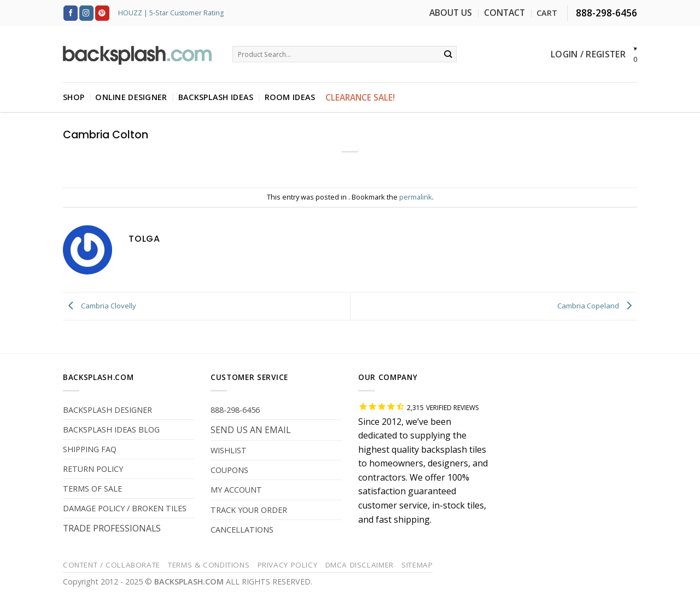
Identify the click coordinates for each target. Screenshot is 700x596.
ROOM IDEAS (290, 97)
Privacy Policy (288, 565)
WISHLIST (229, 450)
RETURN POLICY (93, 469)
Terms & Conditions (209, 565)
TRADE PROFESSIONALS (112, 528)
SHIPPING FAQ (90, 449)
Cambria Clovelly (100, 306)
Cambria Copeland (597, 306)
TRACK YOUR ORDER (249, 510)
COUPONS (229, 470)
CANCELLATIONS (242, 530)
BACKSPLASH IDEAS (216, 97)
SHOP (74, 97)
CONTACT (504, 13)
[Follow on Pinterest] (102, 13)
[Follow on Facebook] (71, 13)
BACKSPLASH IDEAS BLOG (111, 430)
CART (547, 13)
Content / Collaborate (112, 565)
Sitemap (417, 565)
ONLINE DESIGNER (131, 97)
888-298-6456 (235, 410)
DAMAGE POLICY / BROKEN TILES (125, 508)
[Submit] (448, 54)
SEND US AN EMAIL (250, 430)
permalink (416, 197)
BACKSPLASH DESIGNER (107, 410)
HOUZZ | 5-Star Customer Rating (171, 13)
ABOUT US (451, 13)
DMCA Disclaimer (360, 565)
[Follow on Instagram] (86, 13)
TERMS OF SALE (92, 489)
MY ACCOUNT (236, 490)
